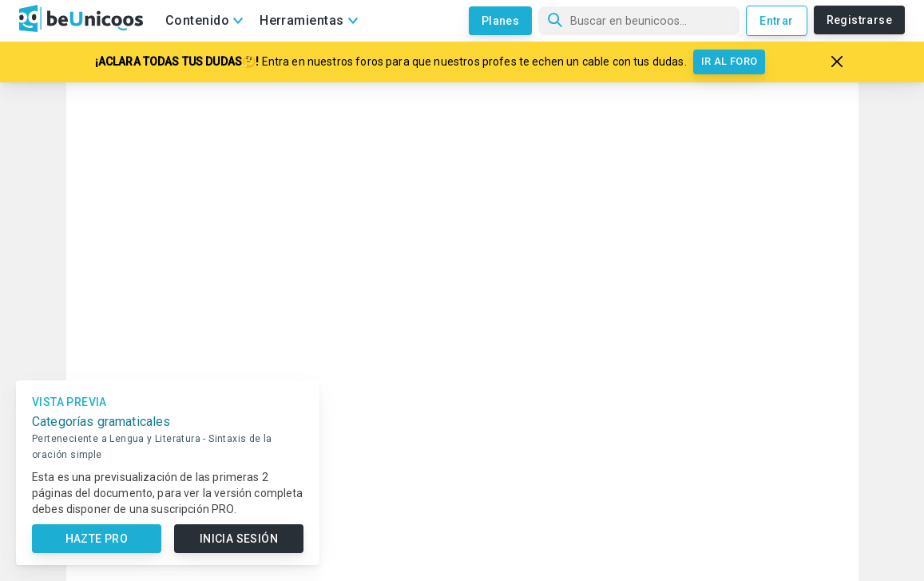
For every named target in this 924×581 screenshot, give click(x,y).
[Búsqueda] (639, 21)
